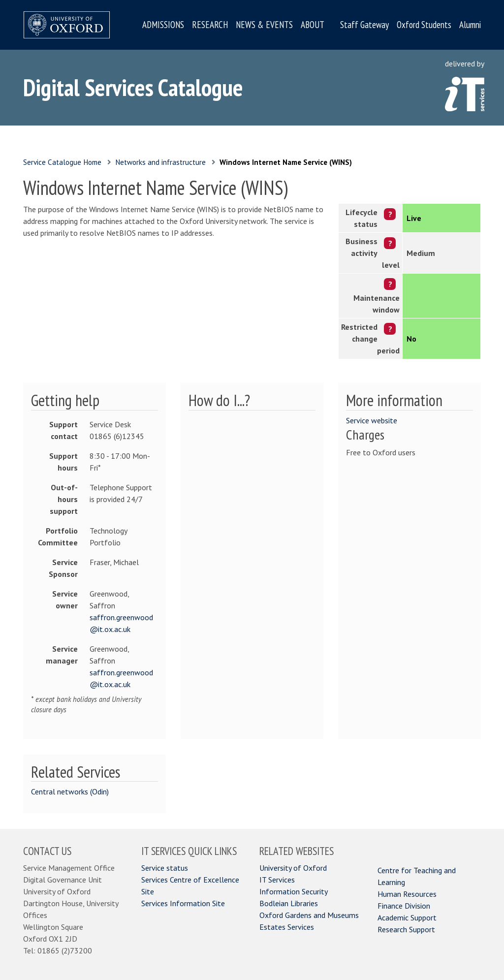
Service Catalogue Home (62, 162)
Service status (165, 868)
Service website (372, 420)
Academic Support (407, 917)
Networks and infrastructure (160, 162)
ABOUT (313, 25)
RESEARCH (210, 25)
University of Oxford (293, 868)
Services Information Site (183, 903)
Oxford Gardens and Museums (309, 915)
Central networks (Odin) (70, 791)
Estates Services (287, 927)
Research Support (406, 929)
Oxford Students (424, 25)
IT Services (277, 880)
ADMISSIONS (163, 25)
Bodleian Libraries (289, 903)
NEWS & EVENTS (264, 25)
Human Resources (407, 894)
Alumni (470, 25)
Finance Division (404, 906)
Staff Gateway (364, 25)
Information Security (294, 891)
